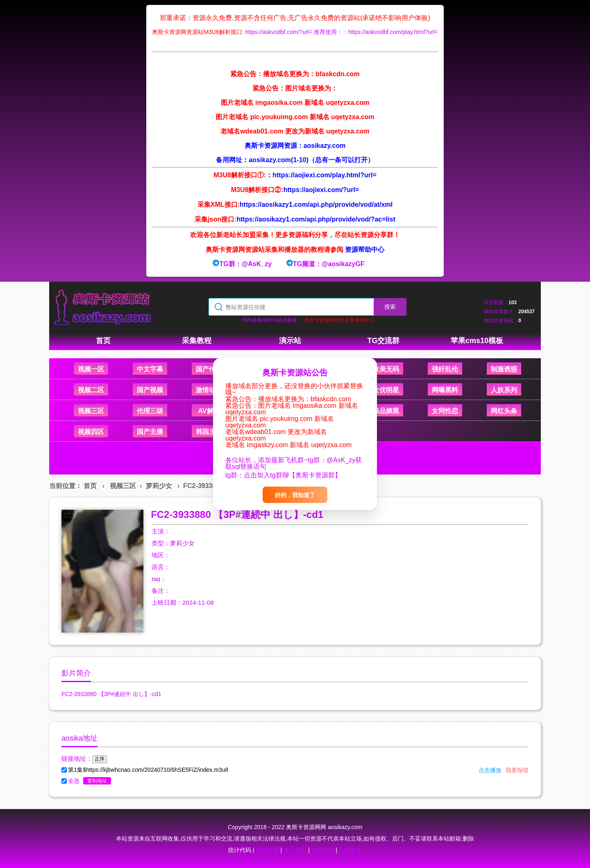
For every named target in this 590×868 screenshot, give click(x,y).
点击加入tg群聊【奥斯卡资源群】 (292, 475)
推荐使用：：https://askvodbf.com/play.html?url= (376, 32)
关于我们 (295, 850)
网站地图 (268, 850)
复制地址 (97, 781)
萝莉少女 (159, 486)
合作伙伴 (322, 850)
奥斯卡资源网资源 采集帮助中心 (339, 320)
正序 (100, 759)
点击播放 (490, 770)
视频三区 (123, 486)
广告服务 (350, 850)
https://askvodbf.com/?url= (279, 32)
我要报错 (517, 770)
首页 (90, 486)
